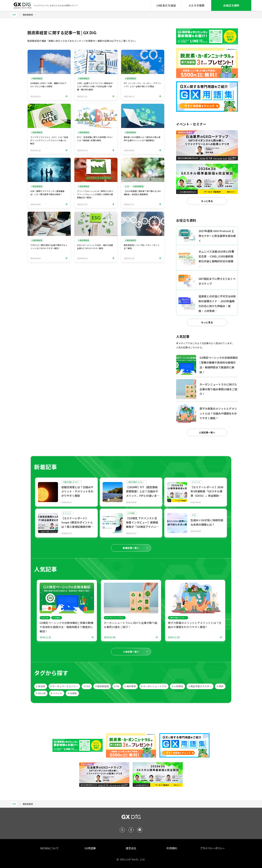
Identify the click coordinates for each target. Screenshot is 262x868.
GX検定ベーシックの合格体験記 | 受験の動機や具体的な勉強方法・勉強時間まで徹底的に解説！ (66, 627)
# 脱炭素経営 (37, 78)
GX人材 (41, 693)
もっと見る (207, 201)
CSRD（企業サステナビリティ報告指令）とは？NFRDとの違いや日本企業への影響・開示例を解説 (96, 86)
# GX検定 (131, 513)
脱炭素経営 (102, 686)
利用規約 (172, 848)
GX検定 (72, 693)
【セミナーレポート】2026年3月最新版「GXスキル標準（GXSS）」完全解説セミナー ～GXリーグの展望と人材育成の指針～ (207, 496)
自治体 (41, 686)
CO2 (87, 686)
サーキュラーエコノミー (64, 686)
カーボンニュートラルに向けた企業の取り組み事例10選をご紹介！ (130, 625)
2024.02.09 (110, 637)
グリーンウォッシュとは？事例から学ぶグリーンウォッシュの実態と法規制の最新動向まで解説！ (95, 194)
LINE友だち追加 (166, 5)
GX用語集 (90, 848)
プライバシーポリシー (213, 848)
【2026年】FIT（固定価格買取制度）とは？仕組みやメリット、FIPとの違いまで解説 (143, 493)
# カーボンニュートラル (114, 618)
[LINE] (140, 830)
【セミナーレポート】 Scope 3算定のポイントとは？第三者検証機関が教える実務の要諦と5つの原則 (77, 525)
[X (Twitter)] (122, 830)
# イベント (196, 482)
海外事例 (130, 686)
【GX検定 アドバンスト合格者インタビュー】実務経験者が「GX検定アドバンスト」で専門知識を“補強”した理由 (143, 527)
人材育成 (178, 686)
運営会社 (131, 848)
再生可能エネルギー (200, 686)
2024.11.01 (45, 637)
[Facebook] (131, 830)
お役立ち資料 (231, 5)
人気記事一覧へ (207, 432)
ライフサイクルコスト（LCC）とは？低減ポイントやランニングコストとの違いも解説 (49, 140)
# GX (127, 186)
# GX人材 (45, 618)
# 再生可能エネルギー (71, 482)
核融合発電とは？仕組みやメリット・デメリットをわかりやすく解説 (77, 491)
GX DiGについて (50, 848)
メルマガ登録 (196, 5)
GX (117, 686)
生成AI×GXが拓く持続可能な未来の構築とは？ (207, 522)
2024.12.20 (174, 637)
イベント (57, 693)
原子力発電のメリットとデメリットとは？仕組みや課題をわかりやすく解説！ (195, 625)
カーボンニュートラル (154, 686)
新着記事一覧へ (131, 548)
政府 (220, 686)
